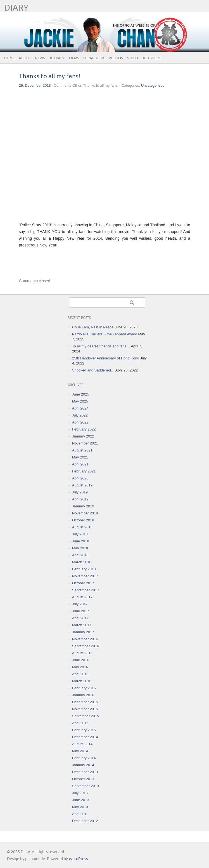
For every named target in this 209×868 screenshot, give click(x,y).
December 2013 (85, 772)
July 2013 (80, 793)
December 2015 (85, 702)
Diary (16, 8)
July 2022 (80, 415)
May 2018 (80, 548)
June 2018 (81, 541)
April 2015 (80, 723)
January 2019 (83, 506)
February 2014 (84, 758)
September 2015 (85, 716)
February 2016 (84, 688)
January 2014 (83, 765)
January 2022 (83, 436)
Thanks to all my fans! (50, 77)
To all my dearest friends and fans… (101, 346)
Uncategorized (153, 85)
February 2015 (84, 730)
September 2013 (85, 786)
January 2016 (83, 695)
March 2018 (82, 562)
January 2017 (83, 632)
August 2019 (82, 485)
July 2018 (80, 534)
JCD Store (151, 58)
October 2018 (83, 520)
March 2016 (82, 681)
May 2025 (80, 401)
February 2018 (84, 569)
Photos (116, 58)
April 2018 (80, 555)
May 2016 (80, 667)
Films (74, 58)
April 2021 (80, 464)
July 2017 (80, 604)
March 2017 (82, 625)
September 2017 (85, 590)
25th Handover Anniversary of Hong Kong (106, 358)
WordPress (78, 859)
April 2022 (80, 422)
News (40, 58)
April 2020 (80, 478)
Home (9, 58)
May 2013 (80, 807)
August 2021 (82, 450)
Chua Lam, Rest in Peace (93, 327)
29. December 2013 (35, 85)
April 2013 (80, 814)
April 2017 (80, 618)
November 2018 (85, 513)
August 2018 (82, 527)
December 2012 (85, 821)
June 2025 (81, 394)
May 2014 (80, 751)
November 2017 (85, 576)
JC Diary (57, 58)
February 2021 (84, 471)
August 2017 (82, 597)
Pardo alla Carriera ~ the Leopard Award (105, 334)
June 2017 (81, 611)
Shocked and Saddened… (93, 370)
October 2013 (83, 779)
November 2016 (85, 639)
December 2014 (85, 737)
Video (133, 58)
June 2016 (81, 660)
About (25, 58)
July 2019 (80, 492)
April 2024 (80, 408)
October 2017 (83, 583)
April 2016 (80, 674)
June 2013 (81, 800)
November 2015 (85, 709)
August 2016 (82, 653)
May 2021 (80, 457)
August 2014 (82, 744)
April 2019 (80, 499)
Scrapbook (94, 58)
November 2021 (85, 443)
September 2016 (85, 646)
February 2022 (84, 429)
